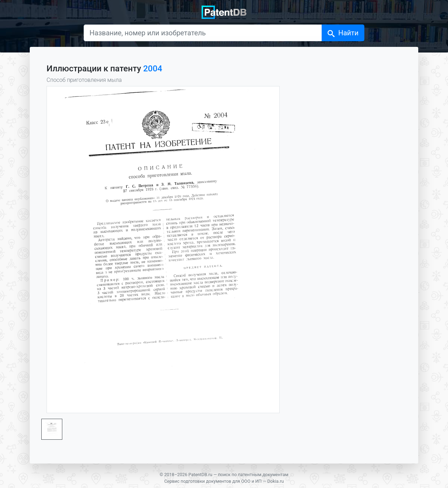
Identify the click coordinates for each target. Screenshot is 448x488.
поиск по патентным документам (253, 475)
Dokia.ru (276, 481)
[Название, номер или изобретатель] (203, 33)
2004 (153, 69)
